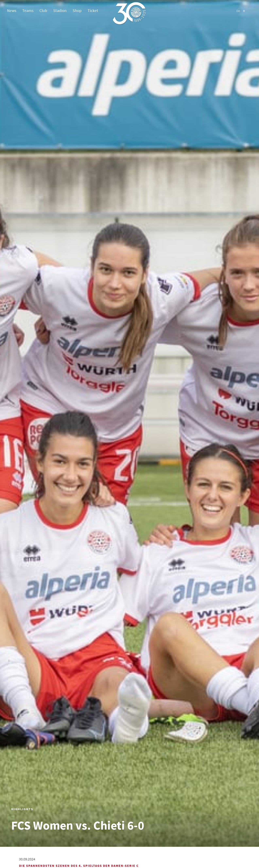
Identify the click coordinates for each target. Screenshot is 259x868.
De (238, 11)
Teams (28, 10)
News (12, 10)
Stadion (60, 10)
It (244, 11)
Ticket (93, 10)
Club (43, 10)
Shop (77, 10)
